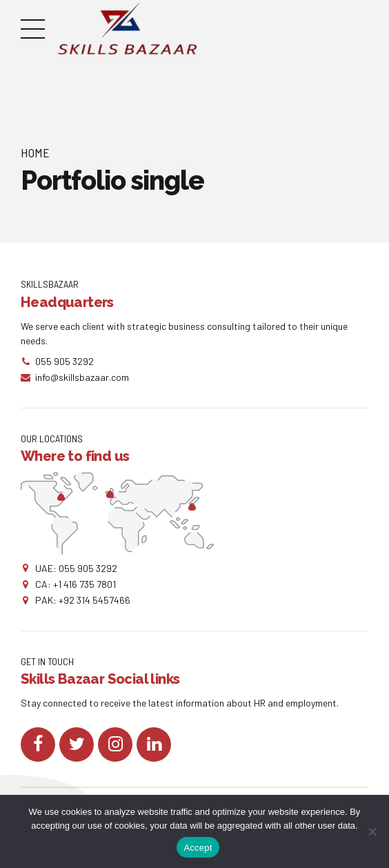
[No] (372, 831)
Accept (198, 848)
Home (35, 152)
